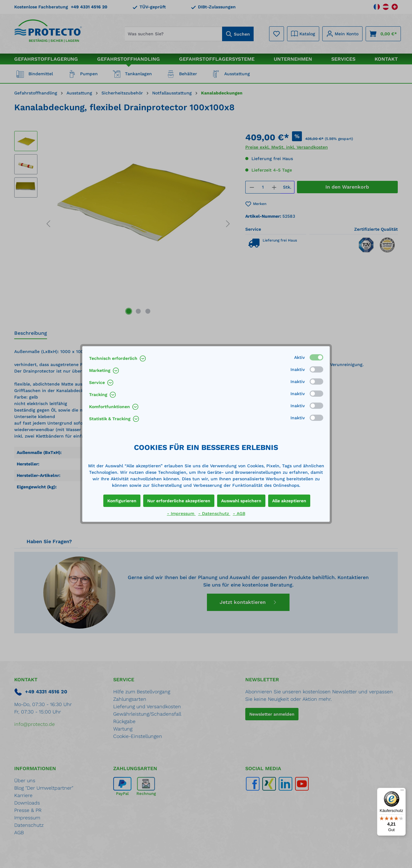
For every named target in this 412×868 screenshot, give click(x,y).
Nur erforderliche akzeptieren (179, 501)
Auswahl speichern (241, 501)
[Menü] (402, 792)
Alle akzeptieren (289, 501)
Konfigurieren (122, 501)
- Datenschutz (214, 513)
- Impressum (181, 513)
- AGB (239, 513)
